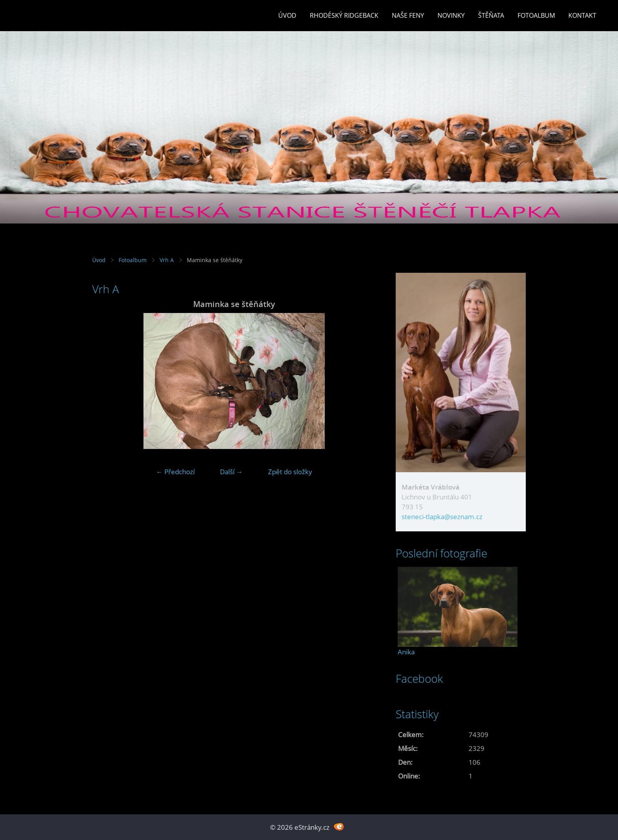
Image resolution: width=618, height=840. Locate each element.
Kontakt (582, 15)
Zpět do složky (290, 472)
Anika (406, 652)
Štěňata (491, 15)
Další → (231, 472)
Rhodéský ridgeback (344, 15)
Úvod (287, 15)
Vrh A (167, 260)
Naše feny (408, 15)
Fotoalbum (536, 15)
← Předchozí (175, 472)
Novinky (451, 15)
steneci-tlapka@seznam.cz (442, 517)
